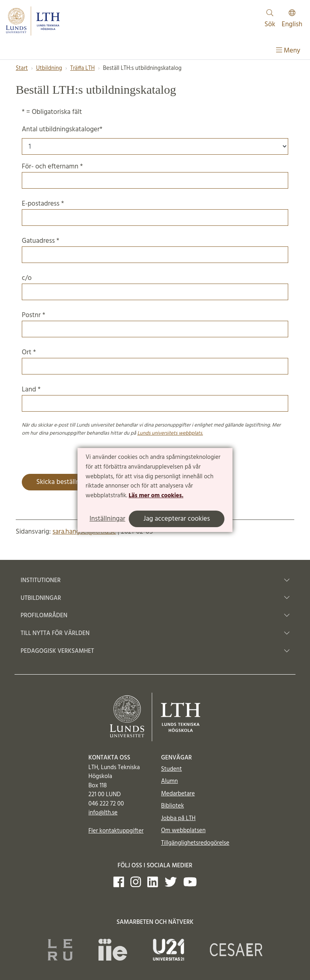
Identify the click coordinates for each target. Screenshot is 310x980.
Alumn (170, 781)
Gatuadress (155, 249)
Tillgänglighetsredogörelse (195, 843)
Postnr (155, 324)
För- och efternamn (155, 175)
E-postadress (155, 212)
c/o (155, 286)
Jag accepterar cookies (177, 519)
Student (171, 769)
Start (22, 68)
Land (155, 398)
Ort (155, 361)
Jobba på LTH (178, 818)
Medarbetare (178, 794)
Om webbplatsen (183, 831)
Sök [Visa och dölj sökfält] (270, 20)
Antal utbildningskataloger (62, 129)
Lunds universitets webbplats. (170, 433)
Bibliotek (173, 806)
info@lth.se (103, 813)
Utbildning (49, 68)
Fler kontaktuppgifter (116, 831)
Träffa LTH (83, 68)
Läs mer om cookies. (156, 496)
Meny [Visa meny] (288, 51)
